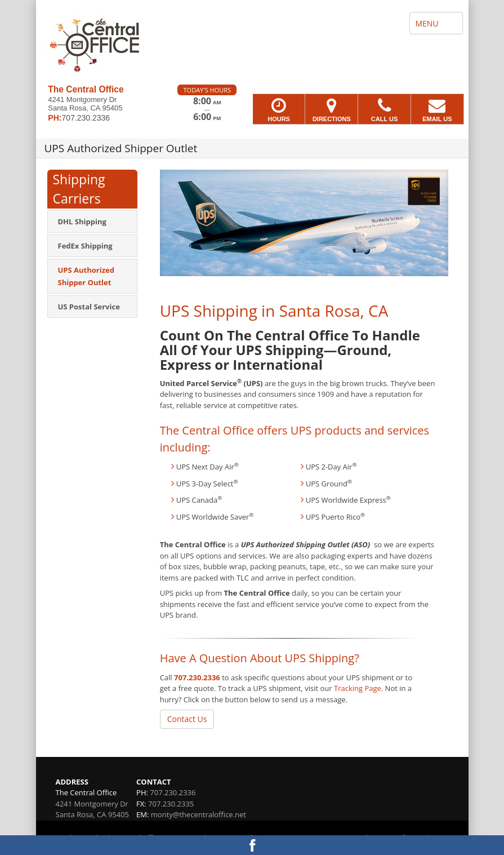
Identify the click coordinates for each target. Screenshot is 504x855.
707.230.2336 (197, 677)
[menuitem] (92, 221)
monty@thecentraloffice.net (199, 814)
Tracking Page (358, 688)
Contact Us (187, 719)
